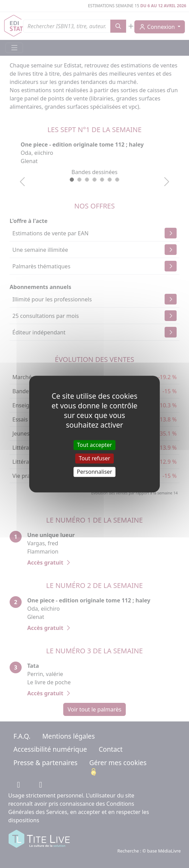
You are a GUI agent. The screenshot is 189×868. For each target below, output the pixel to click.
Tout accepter (94, 445)
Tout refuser (94, 458)
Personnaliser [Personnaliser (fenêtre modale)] (95, 472)
